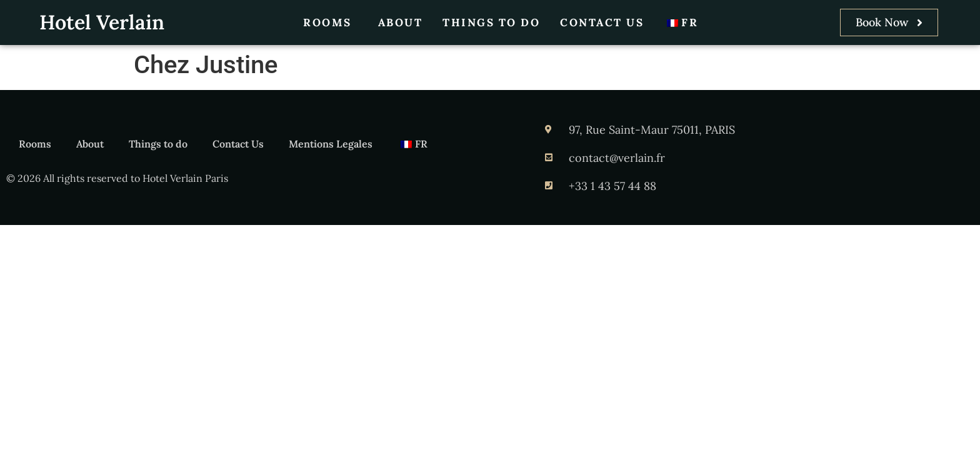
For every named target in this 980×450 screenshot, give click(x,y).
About (401, 22)
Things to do (491, 22)
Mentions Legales (331, 144)
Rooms (331, 22)
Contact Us (602, 22)
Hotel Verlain (102, 22)
